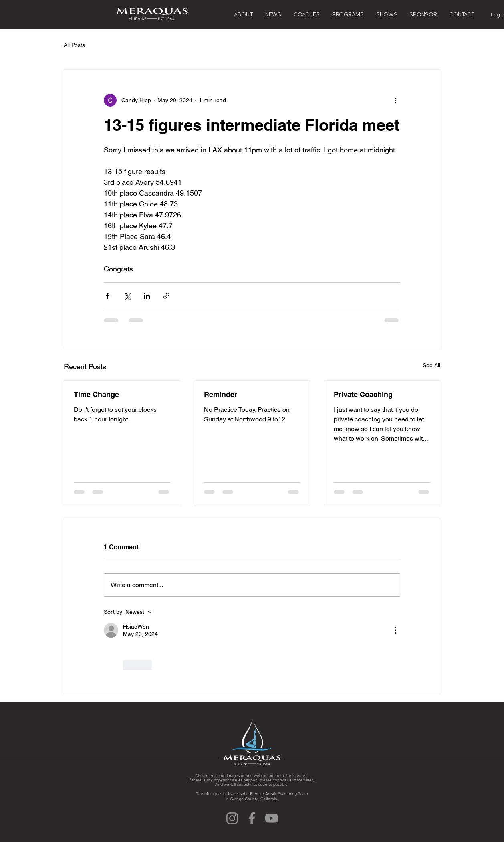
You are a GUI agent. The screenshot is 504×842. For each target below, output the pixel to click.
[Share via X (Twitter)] (127, 296)
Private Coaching (363, 394)
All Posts (74, 45)
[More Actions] (395, 630)
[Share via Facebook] (108, 296)
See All (431, 365)
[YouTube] (271, 818)
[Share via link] (166, 296)
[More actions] (395, 100)
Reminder (221, 394)
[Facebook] (252, 818)
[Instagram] (232, 818)
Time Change (96, 394)
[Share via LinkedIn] (147, 296)
